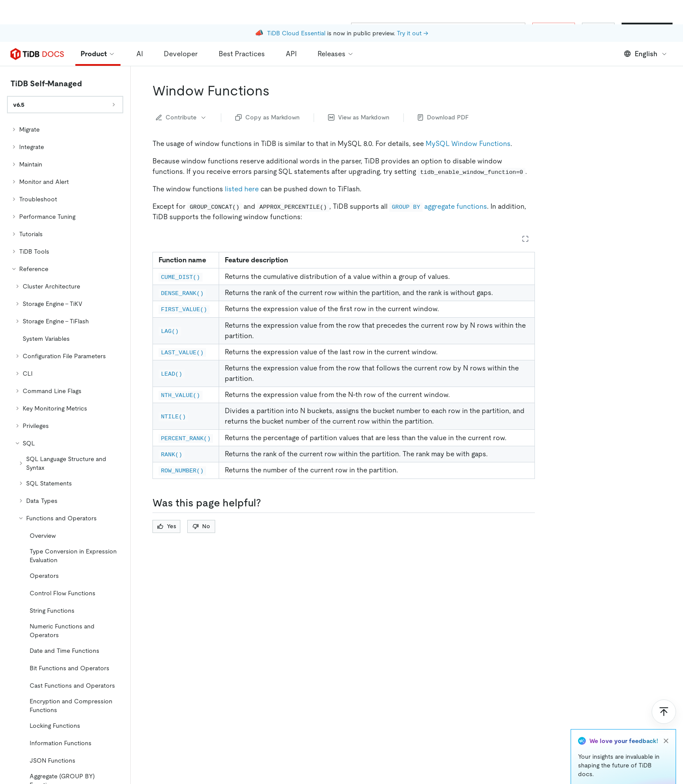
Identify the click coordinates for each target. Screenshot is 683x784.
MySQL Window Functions (468, 144)
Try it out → (413, 9)
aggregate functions (438, 206)
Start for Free (647, 30)
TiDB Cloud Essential (296, 9)
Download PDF (443, 117)
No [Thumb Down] (201, 526)
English (646, 54)
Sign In (598, 30)
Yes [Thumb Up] (167, 526)
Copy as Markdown (267, 117)
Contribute (181, 117)
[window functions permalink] (277, 91)
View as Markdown (359, 117)
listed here (242, 189)
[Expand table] (525, 239)
